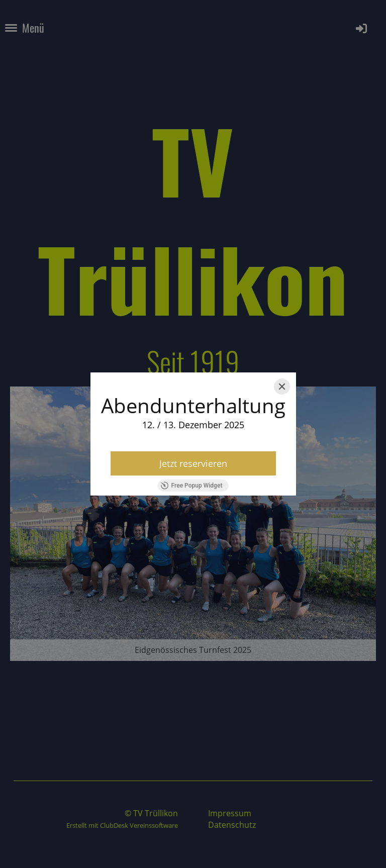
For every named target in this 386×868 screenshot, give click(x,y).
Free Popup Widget (192, 486)
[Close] (282, 387)
